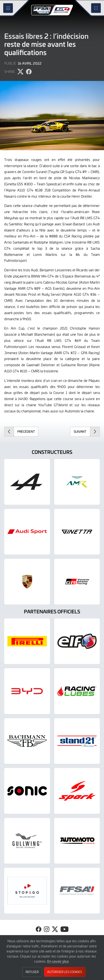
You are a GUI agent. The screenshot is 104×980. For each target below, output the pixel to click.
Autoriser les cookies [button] (65, 972)
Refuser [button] (32, 972)
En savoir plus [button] (58, 961)
